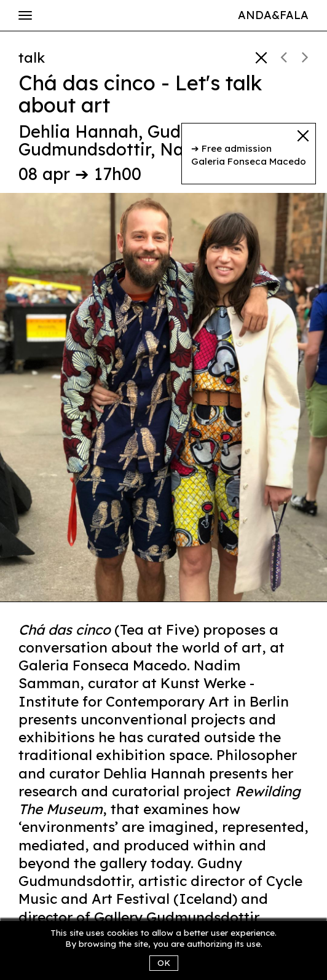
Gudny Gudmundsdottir (109, 141)
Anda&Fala (273, 15)
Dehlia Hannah (78, 131)
